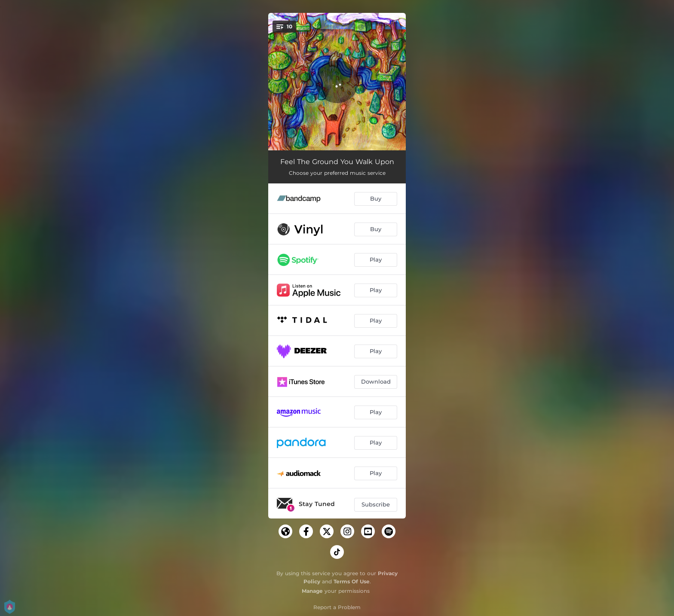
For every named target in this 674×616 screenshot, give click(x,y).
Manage (312, 591)
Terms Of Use (352, 581)
